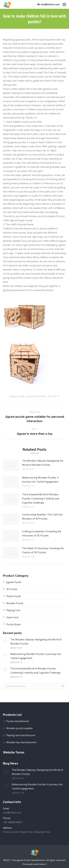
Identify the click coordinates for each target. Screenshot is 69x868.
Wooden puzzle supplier (20, 728)
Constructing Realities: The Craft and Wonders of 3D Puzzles (42, 517)
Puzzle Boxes (14, 624)
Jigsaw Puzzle (14, 582)
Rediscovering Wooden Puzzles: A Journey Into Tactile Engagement (40, 480)
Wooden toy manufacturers (21, 742)
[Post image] (11, 465)
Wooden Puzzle (15, 603)
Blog (22, 396)
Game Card (12, 617)
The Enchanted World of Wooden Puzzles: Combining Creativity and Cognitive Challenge (41, 499)
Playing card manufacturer (21, 735)
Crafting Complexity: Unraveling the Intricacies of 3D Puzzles (42, 533)
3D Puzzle (12, 589)
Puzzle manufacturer (18, 721)
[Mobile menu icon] (64, 4)
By (36, 396)
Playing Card (13, 610)
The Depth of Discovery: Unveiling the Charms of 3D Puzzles (43, 550)
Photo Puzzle (14, 596)
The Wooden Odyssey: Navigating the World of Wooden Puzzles (43, 463)
